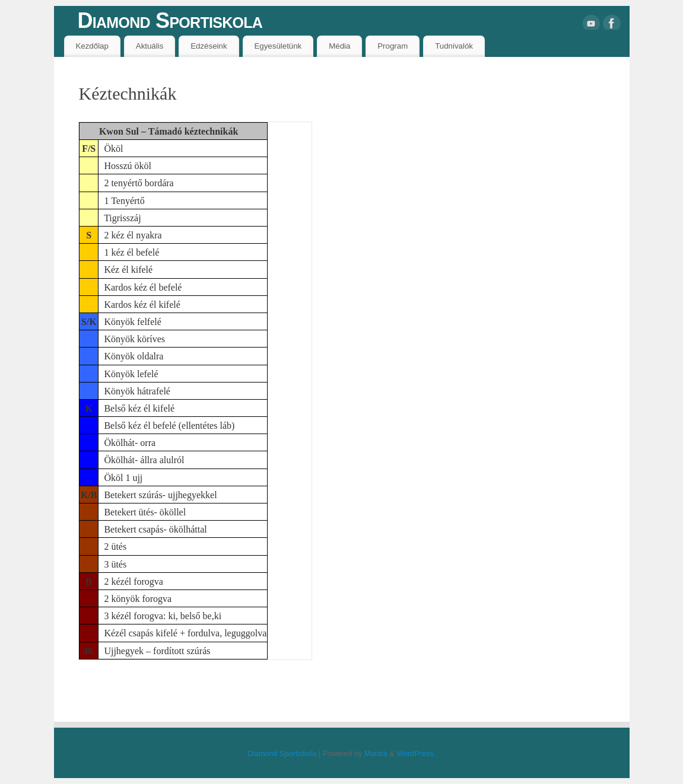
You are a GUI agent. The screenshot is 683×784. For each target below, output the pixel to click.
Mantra (376, 754)
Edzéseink (209, 46)
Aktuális (150, 46)
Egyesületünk (278, 46)
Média (339, 46)
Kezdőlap (92, 46)
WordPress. (416, 754)
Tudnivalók (454, 46)
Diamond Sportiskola (170, 20)
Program (393, 46)
